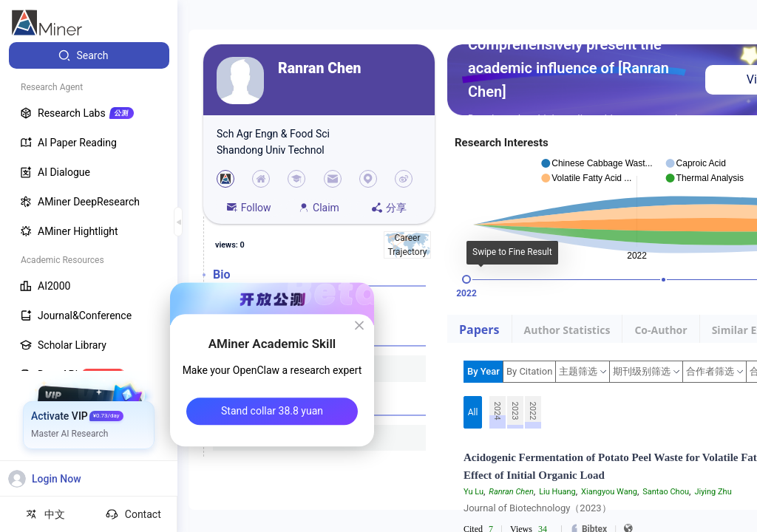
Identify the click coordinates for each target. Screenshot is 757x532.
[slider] (466, 279)
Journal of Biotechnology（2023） (537, 508)
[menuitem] (89, 55)
